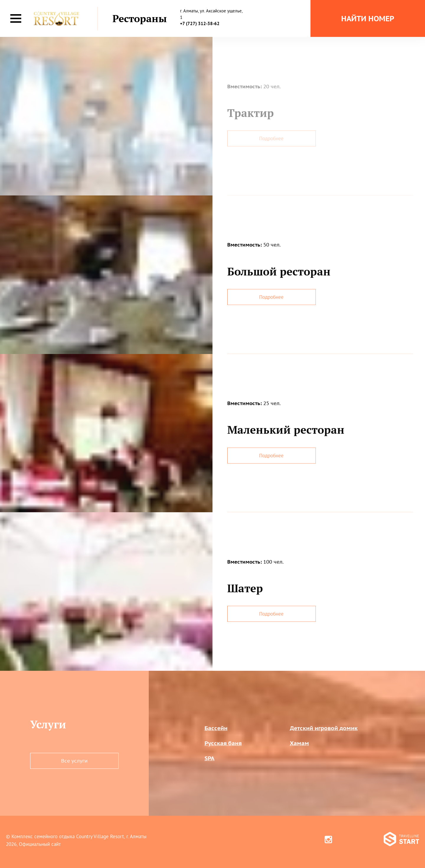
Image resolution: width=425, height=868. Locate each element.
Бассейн (216, 728)
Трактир (251, 113)
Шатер (245, 588)
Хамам (299, 743)
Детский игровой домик (324, 728)
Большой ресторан (279, 271)
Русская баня (223, 743)
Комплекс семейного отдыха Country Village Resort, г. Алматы (79, 836)
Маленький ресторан (286, 430)
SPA (210, 758)
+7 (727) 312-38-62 (200, 23)
